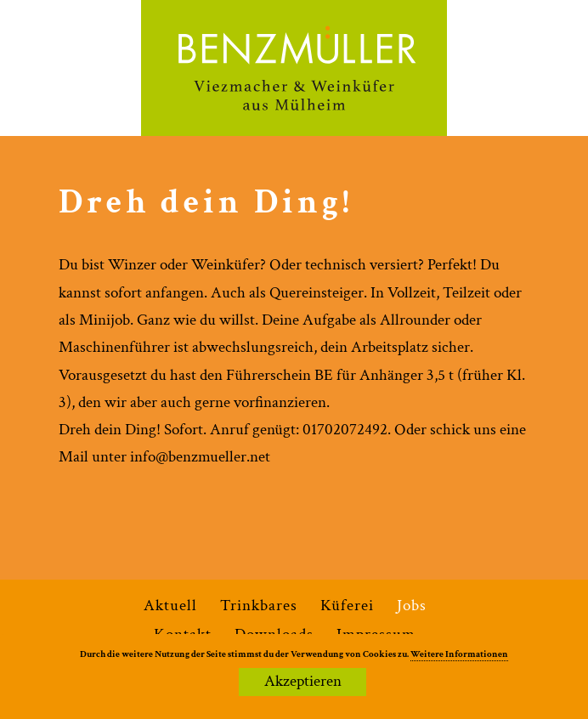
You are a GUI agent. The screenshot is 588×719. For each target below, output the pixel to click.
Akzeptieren (303, 681)
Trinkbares (259, 606)
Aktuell (170, 606)
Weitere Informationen (459, 654)
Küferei (347, 606)
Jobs (412, 606)
